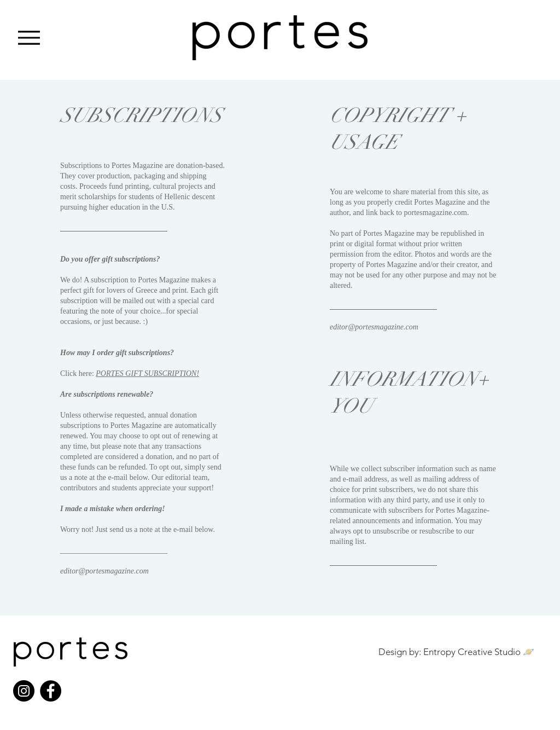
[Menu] (29, 37)
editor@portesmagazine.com (104, 571)
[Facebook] (51, 691)
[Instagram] (24, 691)
